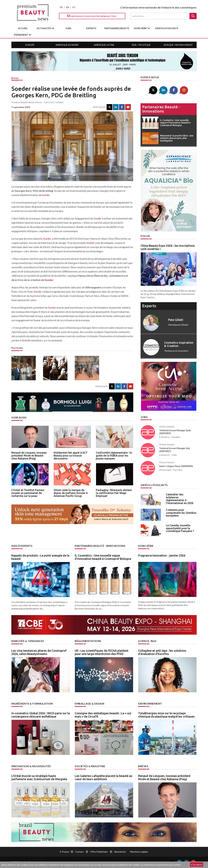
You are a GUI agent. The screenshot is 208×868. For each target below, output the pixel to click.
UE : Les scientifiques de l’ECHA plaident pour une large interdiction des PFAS (102, 652)
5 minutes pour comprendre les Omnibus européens (181, 513)
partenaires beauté (117, 28)
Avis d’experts (22, 546)
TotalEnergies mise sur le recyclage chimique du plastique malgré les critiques (166, 715)
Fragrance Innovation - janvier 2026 (162, 555)
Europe (30, 45)
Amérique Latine (104, 45)
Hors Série (146, 546)
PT (74, 7)
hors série (141, 28)
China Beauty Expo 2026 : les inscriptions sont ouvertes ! (168, 247)
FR (61, 7)
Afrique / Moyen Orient (178, 45)
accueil (23, 28)
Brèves (15, 78)
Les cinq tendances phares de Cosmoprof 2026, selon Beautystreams (39, 652)
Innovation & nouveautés (31, 766)
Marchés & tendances (28, 641)
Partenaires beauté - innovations (161, 109)
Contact (79, 852)
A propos (65, 852)
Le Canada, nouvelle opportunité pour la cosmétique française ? (180, 528)
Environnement (150, 703)
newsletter (120, 852)
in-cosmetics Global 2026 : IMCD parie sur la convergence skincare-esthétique (41, 715)
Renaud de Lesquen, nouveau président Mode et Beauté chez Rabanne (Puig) (29, 455)
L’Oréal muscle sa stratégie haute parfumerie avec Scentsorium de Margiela (39, 777)
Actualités (44, 28)
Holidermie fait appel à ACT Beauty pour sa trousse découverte (71, 455)
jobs (68, 28)
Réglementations (88, 641)
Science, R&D (147, 641)
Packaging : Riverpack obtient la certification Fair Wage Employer (114, 493)
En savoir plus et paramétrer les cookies (161, 865)
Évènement (21, 35)
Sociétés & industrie (90, 766)
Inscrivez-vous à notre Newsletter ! (92, 16)
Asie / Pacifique (141, 45)
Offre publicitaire (99, 852)
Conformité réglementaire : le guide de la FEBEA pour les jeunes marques (114, 455)
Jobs (144, 417)
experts (91, 28)
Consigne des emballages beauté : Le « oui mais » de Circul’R (103, 715)
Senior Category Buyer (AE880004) (176, 466)
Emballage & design (89, 703)
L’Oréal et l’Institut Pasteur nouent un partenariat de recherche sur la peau (28, 493)
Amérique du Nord (67, 45)
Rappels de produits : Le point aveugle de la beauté (40, 557)
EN (68, 7)
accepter (197, 865)
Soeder (46, 195)
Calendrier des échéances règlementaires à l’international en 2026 (180, 499)
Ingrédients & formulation (32, 703)
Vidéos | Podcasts (167, 28)
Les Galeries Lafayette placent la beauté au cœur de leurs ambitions (104, 777)
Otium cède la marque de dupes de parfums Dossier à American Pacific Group (71, 493)
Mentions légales (139, 852)
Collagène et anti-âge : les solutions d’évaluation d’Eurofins (162, 652)
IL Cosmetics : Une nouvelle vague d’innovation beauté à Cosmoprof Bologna (103, 557)
